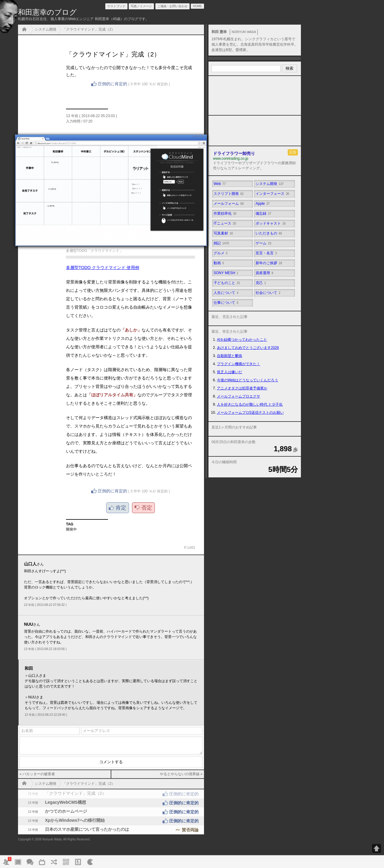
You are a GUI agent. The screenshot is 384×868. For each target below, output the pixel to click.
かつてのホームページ (111, 812)
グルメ (221, 253)
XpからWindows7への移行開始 (111, 821)
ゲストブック (116, 6)
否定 (147, 508)
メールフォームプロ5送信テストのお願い (250, 413)
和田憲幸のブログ (47, 12)
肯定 (121, 508)
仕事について (226, 303)
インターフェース (272, 194)
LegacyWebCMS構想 (111, 803)
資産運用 (264, 273)
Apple (263, 204)
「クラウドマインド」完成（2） (89, 29)
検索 (289, 68)
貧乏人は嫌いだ (229, 372)
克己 (261, 283)
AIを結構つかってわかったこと (242, 340)
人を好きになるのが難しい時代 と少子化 (250, 404)
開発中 (71, 529)
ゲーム (263, 243)
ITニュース (225, 223)
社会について (268, 293)
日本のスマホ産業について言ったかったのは (111, 830)
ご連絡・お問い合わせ (172, 6)
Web (220, 184)
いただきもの (269, 233)
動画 (219, 263)
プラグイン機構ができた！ (238, 364)
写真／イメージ (141, 6)
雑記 (221, 243)
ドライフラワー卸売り (234, 153)
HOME (26, 30)
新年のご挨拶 (269, 263)
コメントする (111, 762)
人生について (226, 293)
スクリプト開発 (229, 194)
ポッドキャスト (271, 223)
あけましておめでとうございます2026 (248, 348)
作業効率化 (225, 213)
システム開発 (46, 29)
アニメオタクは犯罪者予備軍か (242, 388)
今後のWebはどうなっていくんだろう (247, 380)
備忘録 (263, 213)
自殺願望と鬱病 (229, 356)
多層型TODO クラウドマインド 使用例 (103, 268)
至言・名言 (266, 253)
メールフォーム (229, 204)
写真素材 (223, 233)
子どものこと (227, 283)
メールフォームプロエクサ (238, 396)
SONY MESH (226, 273)
